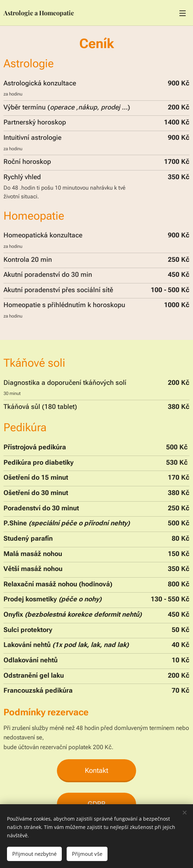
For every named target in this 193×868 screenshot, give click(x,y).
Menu (183, 13)
